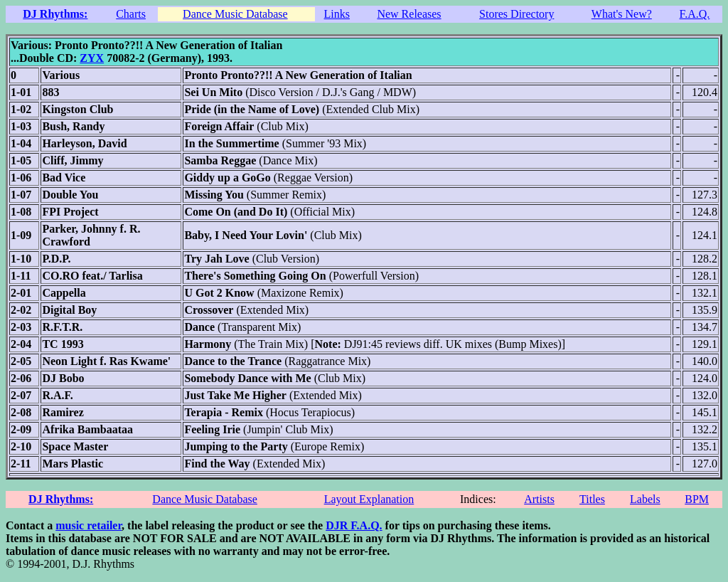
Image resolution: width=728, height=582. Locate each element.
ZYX (92, 58)
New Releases (409, 14)
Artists (539, 499)
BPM (697, 499)
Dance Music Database (235, 14)
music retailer (89, 525)
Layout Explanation (369, 499)
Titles (592, 499)
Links (337, 14)
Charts (131, 14)
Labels (645, 499)
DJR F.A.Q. (354, 525)
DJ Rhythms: (55, 14)
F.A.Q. (695, 14)
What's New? (622, 14)
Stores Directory (516, 14)
